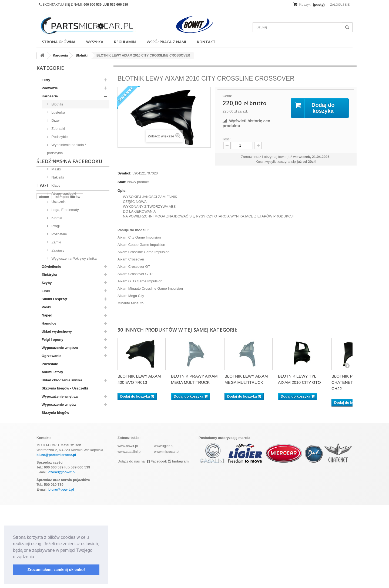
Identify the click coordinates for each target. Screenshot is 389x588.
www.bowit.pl (128, 529)
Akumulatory (52, 372)
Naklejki (57, 177)
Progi (55, 226)
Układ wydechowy (57, 331)
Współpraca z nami (166, 42)
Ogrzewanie (51, 356)
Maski (56, 169)
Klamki (56, 218)
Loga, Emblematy (65, 210)
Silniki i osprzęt (54, 299)
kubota (97, 472)
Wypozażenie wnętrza (60, 396)
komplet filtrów (68, 463)
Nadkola (57, 161)
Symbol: (124, 173)
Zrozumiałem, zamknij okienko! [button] (56, 570)
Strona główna (59, 42)
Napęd (47, 315)
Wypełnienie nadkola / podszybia (66, 149)
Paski (46, 307)
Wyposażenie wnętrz (59, 404)
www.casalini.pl (129, 535)
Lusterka (58, 112)
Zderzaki (58, 129)
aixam (44, 463)
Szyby (47, 283)
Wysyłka (95, 42)
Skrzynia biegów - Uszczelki (65, 388)
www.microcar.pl (167, 535)
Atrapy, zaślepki (63, 194)
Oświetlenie (51, 267)
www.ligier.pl (164, 529)
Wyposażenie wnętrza (60, 348)
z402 (43, 480)
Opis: (122, 191)
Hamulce (49, 323)
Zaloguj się (340, 5)
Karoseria (50, 96)
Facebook (157, 545)
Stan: (122, 182)
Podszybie (59, 137)
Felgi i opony (52, 340)
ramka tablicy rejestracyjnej (62, 472)
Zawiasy (57, 250)
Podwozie (50, 88)
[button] (37, 557)
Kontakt (206, 42)
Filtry (46, 80)
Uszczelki (58, 202)
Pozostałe (59, 234)
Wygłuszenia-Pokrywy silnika (73, 258)
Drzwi (55, 120)
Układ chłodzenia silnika (62, 380)
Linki (46, 291)
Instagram (178, 545)
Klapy (55, 185)
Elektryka (49, 275)
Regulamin (125, 42)
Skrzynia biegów (55, 413)
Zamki (56, 242)
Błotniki (57, 104)
